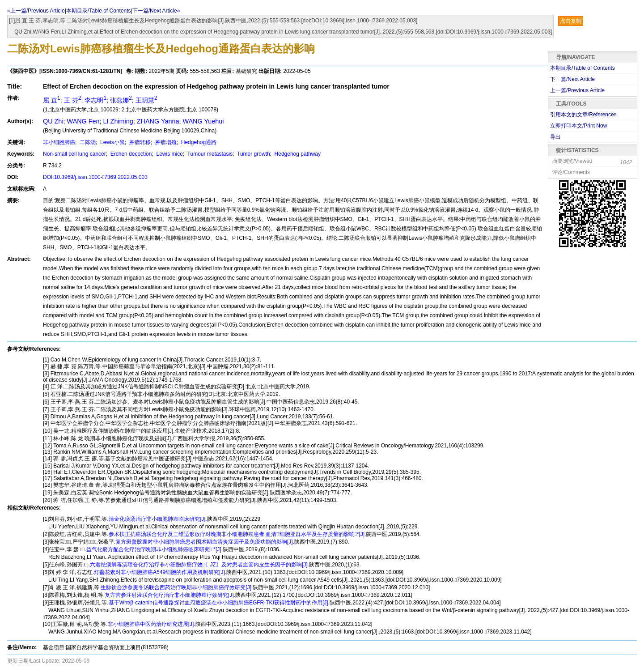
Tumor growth (253, 154)
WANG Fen (83, 121)
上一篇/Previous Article (577, 90)
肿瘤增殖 (165, 142)
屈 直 (52, 100)
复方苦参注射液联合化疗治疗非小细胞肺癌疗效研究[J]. (170, 595)
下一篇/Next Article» (156, 11)
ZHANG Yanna (158, 121)
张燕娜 (121, 100)
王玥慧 (146, 100)
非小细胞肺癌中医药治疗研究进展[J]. (152, 624)
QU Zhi (53, 121)
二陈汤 (87, 142)
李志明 (95, 100)
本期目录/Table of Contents (99, 11)
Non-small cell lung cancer (74, 154)
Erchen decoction (130, 154)
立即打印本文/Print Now (578, 126)
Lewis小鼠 (112, 142)
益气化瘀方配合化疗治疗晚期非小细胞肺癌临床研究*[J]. (155, 549)
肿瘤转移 (139, 142)
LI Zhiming (118, 121)
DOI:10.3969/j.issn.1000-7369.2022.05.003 (95, 177)
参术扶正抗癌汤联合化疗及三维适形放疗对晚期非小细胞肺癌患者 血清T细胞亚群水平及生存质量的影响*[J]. (237, 534)
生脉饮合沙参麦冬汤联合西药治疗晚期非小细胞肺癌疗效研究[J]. (177, 587)
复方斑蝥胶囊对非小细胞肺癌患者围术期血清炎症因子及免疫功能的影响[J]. (205, 542)
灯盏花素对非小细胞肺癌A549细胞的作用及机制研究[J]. (160, 572)
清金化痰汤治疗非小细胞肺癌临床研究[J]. (158, 519)
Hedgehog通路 (198, 142)
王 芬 (73, 100)
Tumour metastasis (210, 154)
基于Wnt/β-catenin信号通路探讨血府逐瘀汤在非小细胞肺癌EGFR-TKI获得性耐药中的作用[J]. (219, 603)
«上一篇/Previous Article (36, 11)
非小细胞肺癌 (59, 142)
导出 (555, 137)
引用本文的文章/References (583, 115)
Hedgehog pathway (297, 154)
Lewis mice (169, 154)
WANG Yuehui (203, 121)
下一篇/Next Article (572, 79)
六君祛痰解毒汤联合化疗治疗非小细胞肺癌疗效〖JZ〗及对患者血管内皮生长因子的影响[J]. (199, 565)
